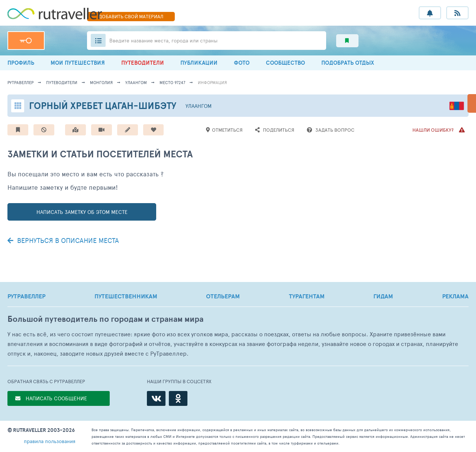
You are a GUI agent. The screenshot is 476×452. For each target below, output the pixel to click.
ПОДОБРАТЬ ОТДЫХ (348, 63)
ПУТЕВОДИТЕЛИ (143, 63)
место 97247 (172, 82)
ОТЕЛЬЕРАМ (223, 296)
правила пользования (50, 441)
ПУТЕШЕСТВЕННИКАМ (126, 296)
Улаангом (136, 82)
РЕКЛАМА (455, 296)
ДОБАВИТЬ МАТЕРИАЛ (131, 16)
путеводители (62, 82)
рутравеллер (20, 82)
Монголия (101, 82)
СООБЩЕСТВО (285, 63)
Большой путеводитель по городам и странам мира (105, 319)
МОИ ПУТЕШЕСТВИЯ (78, 63)
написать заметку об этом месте (82, 212)
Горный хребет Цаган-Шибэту (103, 105)
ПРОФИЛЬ (21, 63)
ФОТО (242, 63)
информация (212, 82)
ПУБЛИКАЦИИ (199, 63)
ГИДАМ (383, 296)
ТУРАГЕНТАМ (307, 296)
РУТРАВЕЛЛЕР (26, 296)
